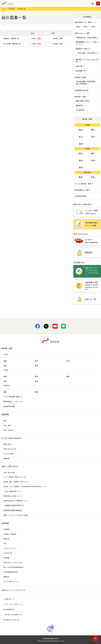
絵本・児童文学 (9, 430)
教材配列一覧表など (83, 49)
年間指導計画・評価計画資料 (87, 38)
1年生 (78, 27)
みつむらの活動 (9, 454)
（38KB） (34, 44)
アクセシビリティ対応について (14, 604)
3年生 (93, 27)
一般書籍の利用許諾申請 (12, 505)
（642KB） (56, 38)
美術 (81, 160)
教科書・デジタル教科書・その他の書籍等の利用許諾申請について (25, 486)
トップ (3, 9)
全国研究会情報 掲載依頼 (13, 510)
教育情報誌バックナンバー (13, 402)
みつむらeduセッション (11, 581)
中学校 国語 (12, 9)
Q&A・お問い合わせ (10, 466)
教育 (5, 421)
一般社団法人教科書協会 (11, 615)
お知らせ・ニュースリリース (13, 590)
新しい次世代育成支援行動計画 (14, 567)
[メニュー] (98, 3)
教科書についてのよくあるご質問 (87, 61)
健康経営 (6, 577)
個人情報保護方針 (9, 609)
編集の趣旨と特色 (83, 101)
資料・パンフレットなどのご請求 (16, 515)
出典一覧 (79, 66)
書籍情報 (5, 414)
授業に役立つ (8, 444)
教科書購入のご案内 (10, 620)
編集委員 (79, 105)
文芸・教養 (7, 425)
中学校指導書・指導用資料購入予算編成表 (86, 83)
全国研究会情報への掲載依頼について (16, 501)
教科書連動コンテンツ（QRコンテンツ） (87, 43)
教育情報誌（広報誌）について (14, 496)
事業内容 (6, 539)
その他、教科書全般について (13, 491)
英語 (93, 137)
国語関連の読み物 (82, 90)
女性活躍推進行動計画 (11, 572)
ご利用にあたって (9, 599)
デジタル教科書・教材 (83, 184)
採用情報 (6, 558)
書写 (93, 130)
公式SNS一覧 (8, 553)
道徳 (81, 144)
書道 (81, 177)
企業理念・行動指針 (10, 534)
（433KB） (56, 44)
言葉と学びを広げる (10, 449)
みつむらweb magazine (11, 438)
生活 (81, 137)
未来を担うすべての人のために (14, 563)
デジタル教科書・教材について (14, 477)
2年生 (86, 27)
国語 (81, 130)
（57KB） (34, 38)
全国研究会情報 (81, 196)
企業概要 (6, 529)
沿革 (5, 544)
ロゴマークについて (10, 548)
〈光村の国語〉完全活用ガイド (87, 53)
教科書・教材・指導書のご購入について (16, 482)
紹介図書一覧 (81, 71)
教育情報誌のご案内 (82, 190)
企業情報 (5, 523)
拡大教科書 (80, 110)
